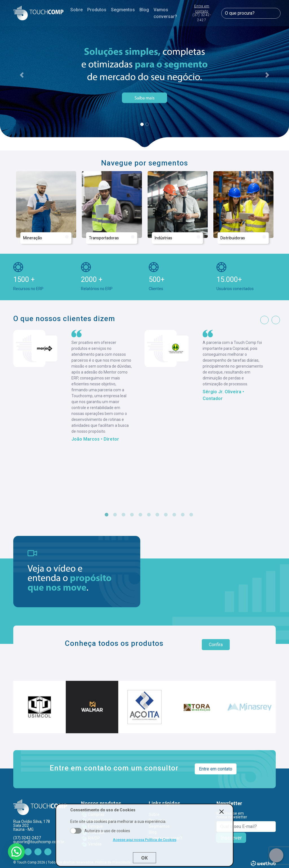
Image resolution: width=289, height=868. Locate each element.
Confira (216, 645)
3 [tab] (123, 515)
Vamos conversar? (165, 13)
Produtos (97, 10)
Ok (144, 858)
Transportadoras (112, 238)
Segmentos (123, 10)
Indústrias (177, 238)
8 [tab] (166, 515)
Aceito (76, 831)
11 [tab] (191, 515)
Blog (144, 10)
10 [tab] (183, 515)
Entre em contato (202, 13)
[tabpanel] (79, 386)
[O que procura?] (251, 13)
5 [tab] (140, 515)
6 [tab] (149, 515)
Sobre (76, 10)
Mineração (46, 238)
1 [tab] (106, 515)
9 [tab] (174, 515)
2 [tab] (115, 515)
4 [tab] (132, 515)
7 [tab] (157, 515)
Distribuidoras (243, 238)
